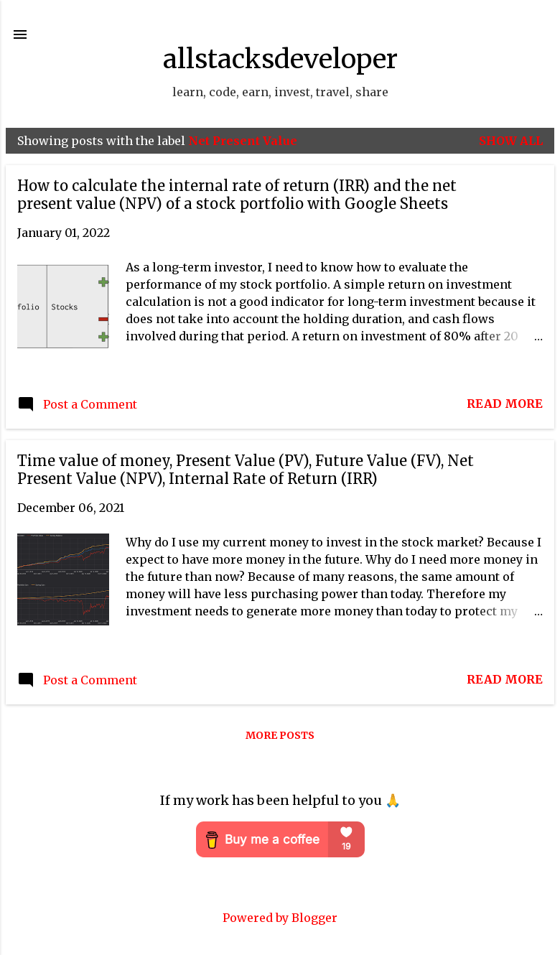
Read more (505, 404)
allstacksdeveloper (280, 59)
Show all (511, 141)
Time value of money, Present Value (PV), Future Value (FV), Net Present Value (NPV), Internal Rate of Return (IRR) (246, 470)
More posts (280, 735)
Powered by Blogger (280, 918)
